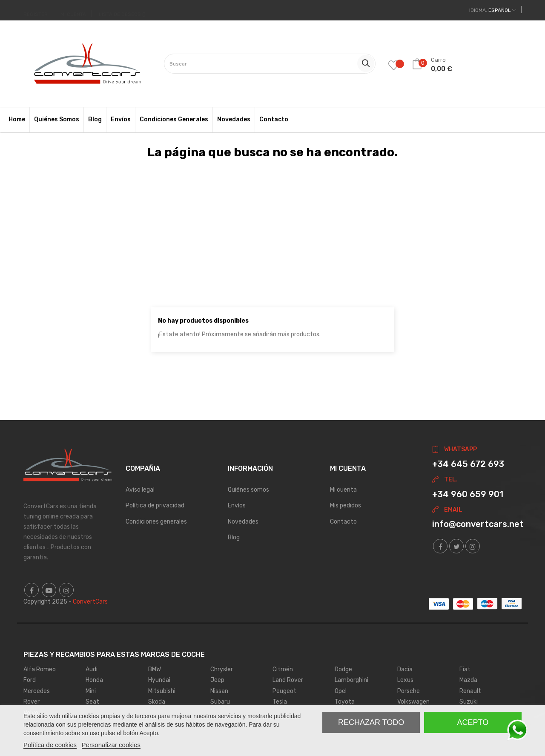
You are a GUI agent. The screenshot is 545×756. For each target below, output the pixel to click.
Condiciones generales (156, 522)
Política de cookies (50, 745)
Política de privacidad (155, 505)
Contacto (343, 522)
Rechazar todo (371, 722)
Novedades (243, 522)
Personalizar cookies (111, 745)
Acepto (473, 722)
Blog (234, 537)
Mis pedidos (346, 505)
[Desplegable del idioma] (493, 10)
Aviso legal (140, 490)
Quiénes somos (248, 490)
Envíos (237, 505)
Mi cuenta (343, 490)
